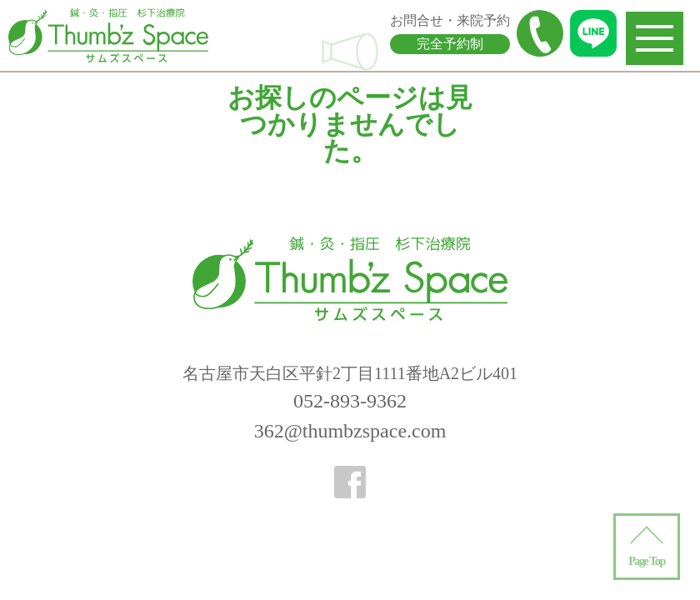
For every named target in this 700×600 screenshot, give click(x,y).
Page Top (647, 561)
